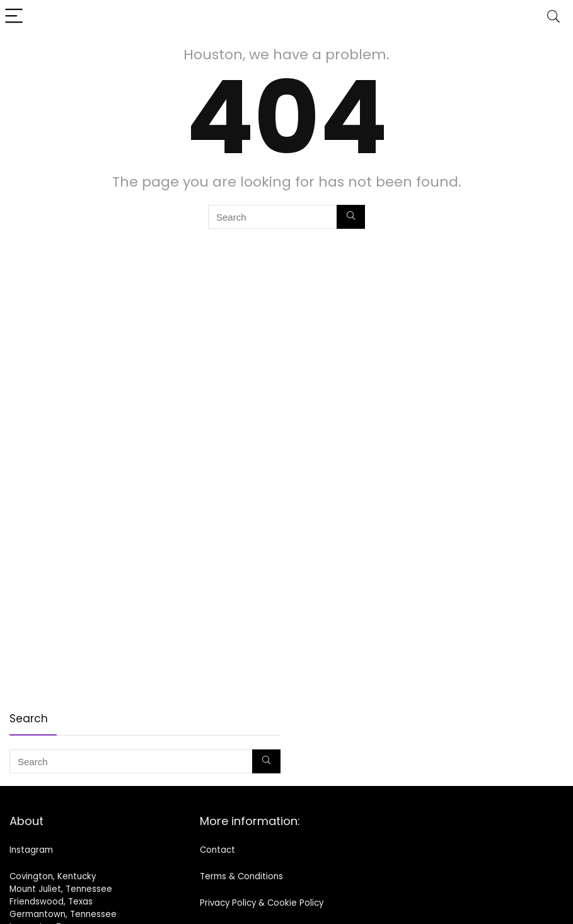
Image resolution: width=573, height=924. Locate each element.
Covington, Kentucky (53, 876)
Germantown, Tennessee (63, 914)
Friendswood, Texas (51, 902)
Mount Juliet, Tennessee (61, 889)
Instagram (31, 850)
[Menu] (15, 17)
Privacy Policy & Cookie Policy (262, 903)
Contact (217, 850)
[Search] (553, 17)
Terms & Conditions (241, 876)
